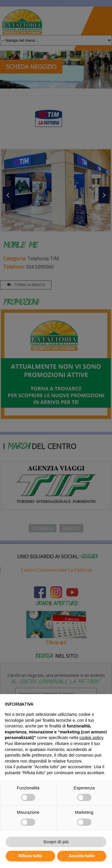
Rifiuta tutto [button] (30, 856)
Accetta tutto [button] (82, 856)
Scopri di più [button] (56, 842)
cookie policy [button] (91, 738)
